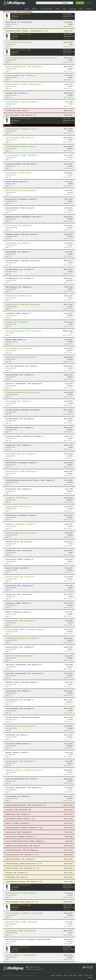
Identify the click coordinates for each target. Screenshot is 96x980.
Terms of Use (88, 975)
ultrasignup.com (38, 969)
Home (27, 9)
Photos (14, 18)
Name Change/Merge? (25, 12)
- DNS (27, 31)
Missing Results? (9, 12)
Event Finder (46, 9)
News (58, 9)
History (66, 18)
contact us (36, 967)
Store (64, 9)
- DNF (21, 115)
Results (34, 9)
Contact (88, 9)
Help (81, 9)
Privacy (90, 978)
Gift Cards (73, 9)
